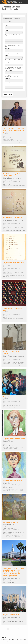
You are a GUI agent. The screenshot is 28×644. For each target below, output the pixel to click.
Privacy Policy (5, 640)
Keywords (7, 63)
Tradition (7, 38)
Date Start (7, 78)
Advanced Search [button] (9, 22)
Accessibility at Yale (14, 640)
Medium (7, 30)
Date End (7, 85)
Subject (6, 55)
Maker (6, 25)
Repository (7, 49)
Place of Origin (8, 71)
